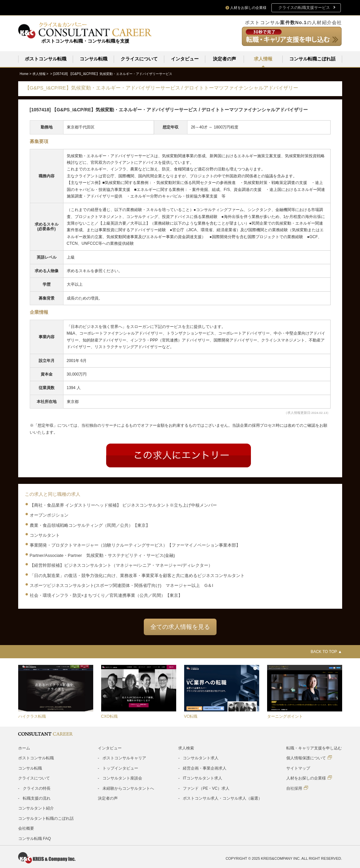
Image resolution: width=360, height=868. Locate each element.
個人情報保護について (309, 758)
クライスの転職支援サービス (304, 8)
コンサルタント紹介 (36, 808)
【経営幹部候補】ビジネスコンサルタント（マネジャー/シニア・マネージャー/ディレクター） (121, 565)
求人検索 (186, 748)
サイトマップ (298, 768)
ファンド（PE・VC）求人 (206, 788)
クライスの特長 (37, 788)
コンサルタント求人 (201, 758)
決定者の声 (224, 59)
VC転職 (191, 716)
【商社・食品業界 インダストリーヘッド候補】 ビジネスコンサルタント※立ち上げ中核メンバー (123, 505)
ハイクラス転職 (32, 716)
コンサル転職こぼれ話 (312, 59)
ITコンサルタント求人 (202, 778)
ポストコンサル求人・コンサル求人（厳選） (222, 798)
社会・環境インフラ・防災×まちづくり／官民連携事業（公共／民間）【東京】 (106, 595)
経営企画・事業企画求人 (205, 768)
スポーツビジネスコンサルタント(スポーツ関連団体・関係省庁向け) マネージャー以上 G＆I (121, 585)
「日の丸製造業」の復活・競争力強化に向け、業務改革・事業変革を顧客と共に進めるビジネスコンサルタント (137, 575)
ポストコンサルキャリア (124, 758)
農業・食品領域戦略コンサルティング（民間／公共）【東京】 (90, 525)
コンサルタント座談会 (122, 778)
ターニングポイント (285, 716)
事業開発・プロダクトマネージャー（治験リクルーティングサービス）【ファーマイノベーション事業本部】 (135, 545)
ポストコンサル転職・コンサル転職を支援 (85, 41)
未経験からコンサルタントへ (128, 788)
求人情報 (263, 59)
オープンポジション (49, 515)
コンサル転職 (94, 59)
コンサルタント (45, 535)
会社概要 (26, 828)
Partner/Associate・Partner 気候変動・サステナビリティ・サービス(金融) (102, 555)
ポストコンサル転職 (46, 59)
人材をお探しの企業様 (309, 778)
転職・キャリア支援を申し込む (314, 748)
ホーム (24, 748)
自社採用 (297, 788)
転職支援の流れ (37, 798)
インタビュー (185, 59)
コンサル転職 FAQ (35, 838)
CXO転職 (109, 716)
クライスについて (139, 59)
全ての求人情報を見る (180, 627)
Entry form (179, 455)
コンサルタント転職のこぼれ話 (46, 818)
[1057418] (113, 73)
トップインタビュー (120, 768)
